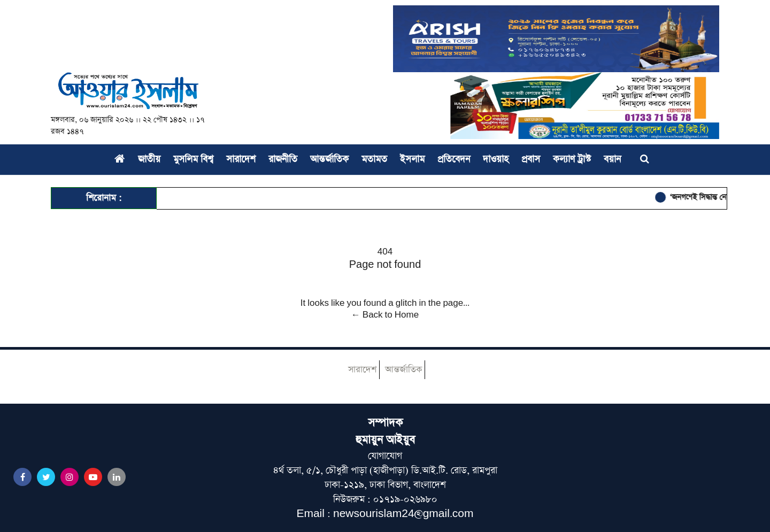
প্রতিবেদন (454, 159)
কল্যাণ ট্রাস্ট (572, 159)
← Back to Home (385, 315)
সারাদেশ (241, 159)
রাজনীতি (283, 159)
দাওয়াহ (496, 159)
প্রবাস (531, 159)
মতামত (374, 159)
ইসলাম (412, 159)
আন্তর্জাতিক (329, 159)
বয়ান (612, 159)
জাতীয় (149, 159)
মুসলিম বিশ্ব (193, 159)
